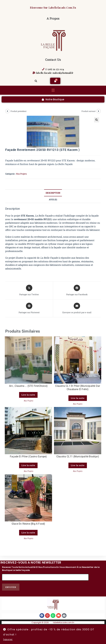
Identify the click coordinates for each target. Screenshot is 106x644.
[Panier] (55, 81)
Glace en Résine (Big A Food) (28, 524)
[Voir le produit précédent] (7, 111)
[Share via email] (77, 308)
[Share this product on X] (29, 290)
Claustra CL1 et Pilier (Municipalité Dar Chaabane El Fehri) (78, 388)
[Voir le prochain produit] (99, 111)
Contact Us (53, 60)
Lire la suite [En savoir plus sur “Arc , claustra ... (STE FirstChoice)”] (28, 395)
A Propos (53, 18)
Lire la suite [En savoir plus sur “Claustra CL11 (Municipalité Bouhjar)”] (78, 465)
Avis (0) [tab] (53, 200)
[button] (53, 90)
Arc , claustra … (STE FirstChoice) (28, 386)
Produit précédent (18, 111)
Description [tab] (53, 193)
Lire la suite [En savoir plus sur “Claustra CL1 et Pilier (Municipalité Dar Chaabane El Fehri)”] (78, 398)
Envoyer (11, 587)
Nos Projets (21, 174)
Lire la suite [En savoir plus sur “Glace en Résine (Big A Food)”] (28, 533)
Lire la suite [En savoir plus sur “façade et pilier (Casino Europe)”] (28, 465)
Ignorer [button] (8, 639)
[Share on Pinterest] (29, 308)
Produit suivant (88, 111)
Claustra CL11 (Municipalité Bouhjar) (78, 456)
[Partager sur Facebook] (77, 290)
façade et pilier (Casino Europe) (28, 456)
